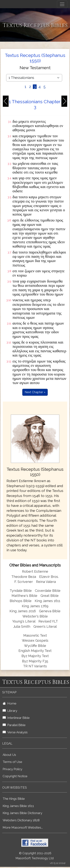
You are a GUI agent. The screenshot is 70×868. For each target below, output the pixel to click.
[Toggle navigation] (62, 4)
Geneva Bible (50, 611)
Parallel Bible (14, 725)
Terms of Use (12, 762)
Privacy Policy (12, 769)
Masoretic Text (35, 635)
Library (10, 711)
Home (10, 703)
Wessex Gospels (35, 640)
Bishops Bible (21, 601)
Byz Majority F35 (35, 661)
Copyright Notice (15, 776)
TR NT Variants (35, 666)
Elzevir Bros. (49, 577)
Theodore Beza (24, 577)
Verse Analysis (15, 732)
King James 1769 (35, 606)
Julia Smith (22, 626)
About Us (9, 755)
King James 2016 (23, 611)
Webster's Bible (35, 616)
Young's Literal (24, 621)
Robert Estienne (35, 571)
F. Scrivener (24, 582)
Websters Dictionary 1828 (21, 820)
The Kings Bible (14, 799)
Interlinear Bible (16, 718)
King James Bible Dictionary (22, 813)
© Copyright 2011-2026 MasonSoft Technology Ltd (35, 856)
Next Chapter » (35, 392)
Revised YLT (48, 621)
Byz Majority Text (35, 656)
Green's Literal (45, 626)
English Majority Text (35, 651)
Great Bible (50, 596)
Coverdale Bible (48, 591)
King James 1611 (48, 601)
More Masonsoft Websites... (23, 827)
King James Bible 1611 (18, 806)
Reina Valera (46, 582)
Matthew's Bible (24, 596)
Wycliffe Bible (35, 646)
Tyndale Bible (21, 591)
